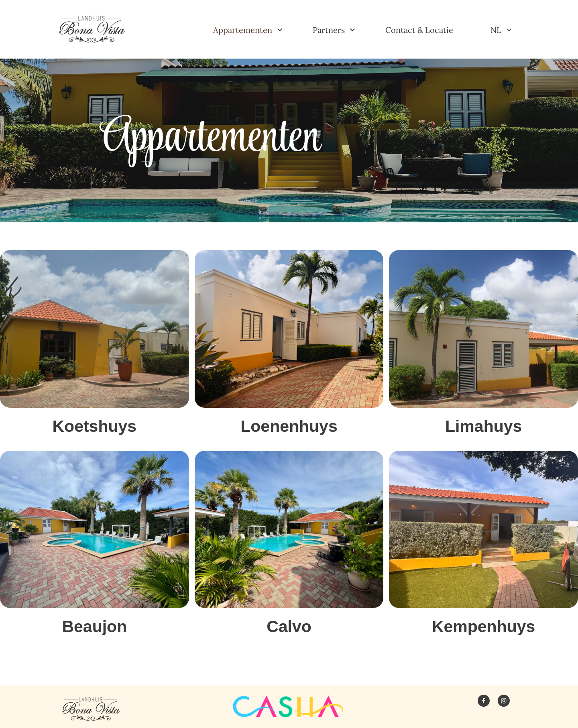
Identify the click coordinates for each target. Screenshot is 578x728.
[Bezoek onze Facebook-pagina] (484, 701)
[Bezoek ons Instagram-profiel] (504, 701)
